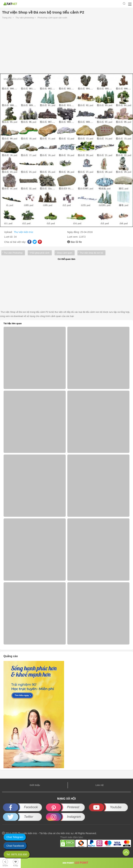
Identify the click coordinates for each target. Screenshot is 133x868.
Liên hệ (99, 785)
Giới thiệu (35, 785)
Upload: (9, 232)
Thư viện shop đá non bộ (91, 253)
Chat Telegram (15, 837)
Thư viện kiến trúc (24, 232)
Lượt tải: (9, 237)
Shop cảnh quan (65, 253)
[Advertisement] (66, 47)
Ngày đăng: (74, 232)
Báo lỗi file (76, 242)
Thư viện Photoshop (13, 253)
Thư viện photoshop (25, 18)
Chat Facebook (15, 846)
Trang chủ (7, 18)
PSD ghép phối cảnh (40, 253)
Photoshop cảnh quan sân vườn (52, 18)
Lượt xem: (73, 237)
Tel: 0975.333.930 (17, 854)
